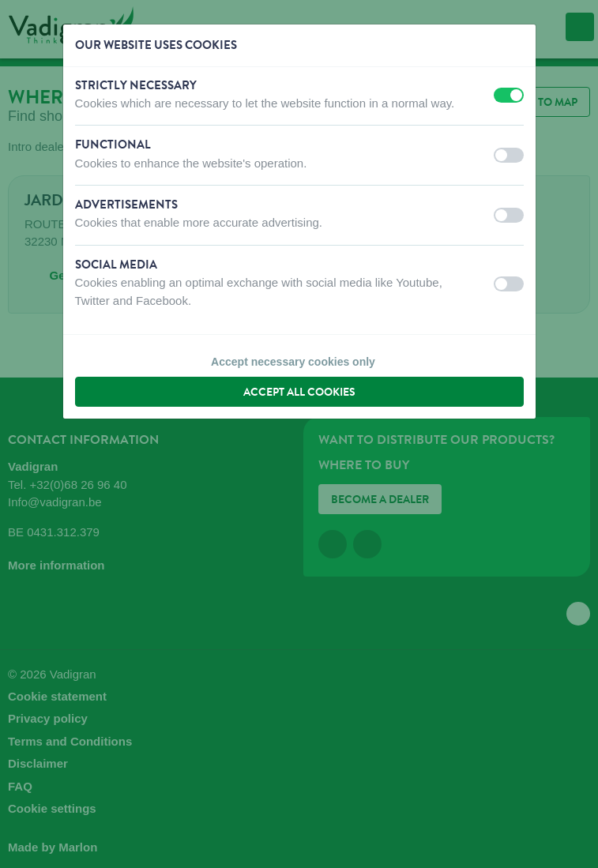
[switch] (509, 95)
